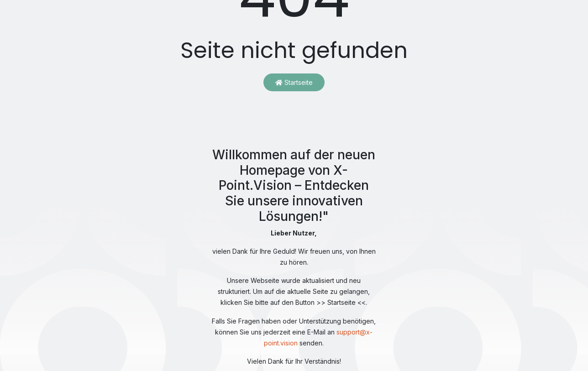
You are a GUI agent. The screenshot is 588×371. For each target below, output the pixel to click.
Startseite (294, 82)
